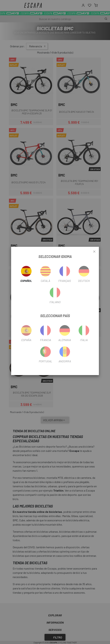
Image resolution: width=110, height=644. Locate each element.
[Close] (94, 252)
